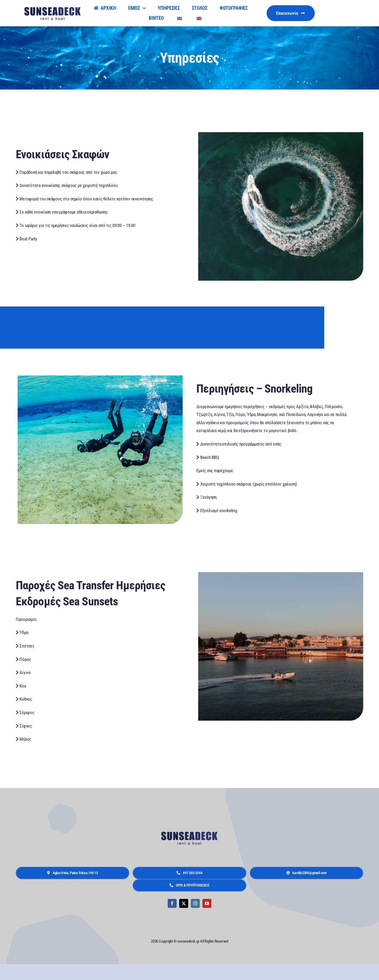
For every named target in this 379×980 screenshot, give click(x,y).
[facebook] (172, 903)
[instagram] (195, 903)
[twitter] (184, 903)
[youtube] (207, 903)
